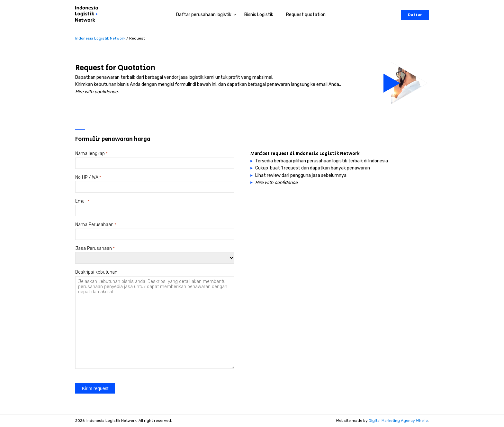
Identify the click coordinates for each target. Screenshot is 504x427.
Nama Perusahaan (96, 225)
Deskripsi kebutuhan (96, 272)
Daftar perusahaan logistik (204, 15)
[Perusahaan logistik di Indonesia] (88, 15)
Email (82, 201)
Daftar (415, 15)
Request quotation (306, 15)
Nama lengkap (91, 154)
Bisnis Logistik (259, 15)
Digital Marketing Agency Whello (398, 421)
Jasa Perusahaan (95, 249)
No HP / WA (88, 178)
